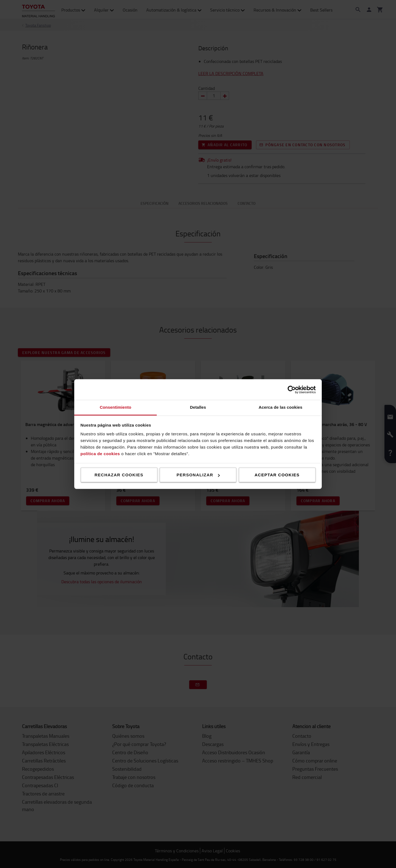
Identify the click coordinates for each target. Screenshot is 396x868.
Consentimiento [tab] (116, 407)
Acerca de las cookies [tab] (281, 407)
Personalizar (198, 475)
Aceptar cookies (277, 475)
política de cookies (100, 453)
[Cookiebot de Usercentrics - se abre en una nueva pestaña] (292, 389)
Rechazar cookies (119, 475)
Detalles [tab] (198, 407)
